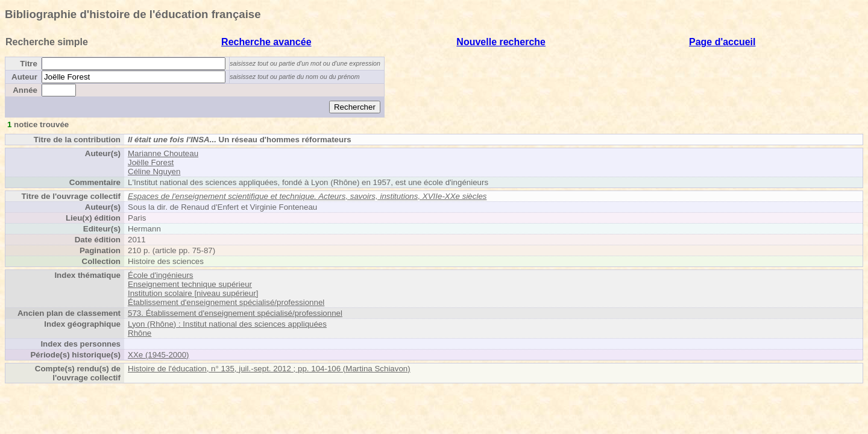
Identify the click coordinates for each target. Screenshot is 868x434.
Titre (29, 64)
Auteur (24, 77)
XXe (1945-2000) (159, 355)
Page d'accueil (722, 42)
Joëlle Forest (151, 162)
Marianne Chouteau (163, 153)
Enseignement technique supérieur (190, 284)
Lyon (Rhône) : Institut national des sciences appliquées (227, 324)
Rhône (140, 333)
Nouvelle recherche (501, 42)
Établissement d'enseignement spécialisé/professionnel (226, 302)
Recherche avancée (266, 42)
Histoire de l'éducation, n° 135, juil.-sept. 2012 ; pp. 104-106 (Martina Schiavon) (269, 369)
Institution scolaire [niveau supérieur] (193, 293)
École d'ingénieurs (161, 275)
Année (25, 90)
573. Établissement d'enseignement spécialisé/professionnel (235, 313)
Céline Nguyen (154, 171)
